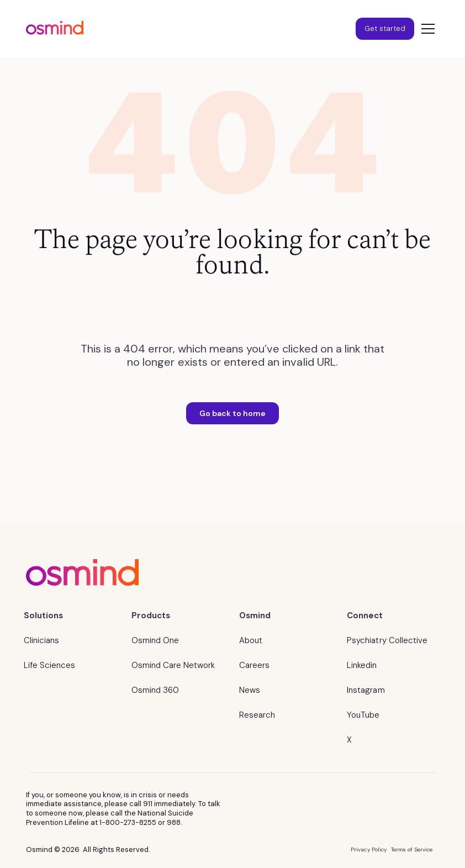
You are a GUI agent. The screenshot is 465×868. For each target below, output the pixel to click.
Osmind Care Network (173, 665)
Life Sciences (50, 665)
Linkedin (362, 665)
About (251, 640)
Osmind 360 (155, 690)
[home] (55, 29)
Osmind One (155, 640)
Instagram (366, 690)
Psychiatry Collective (387, 640)
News (250, 690)
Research (257, 715)
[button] (426, 29)
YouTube (363, 715)
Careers (254, 665)
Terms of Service (412, 849)
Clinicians (41, 640)
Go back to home (233, 413)
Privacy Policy (369, 849)
